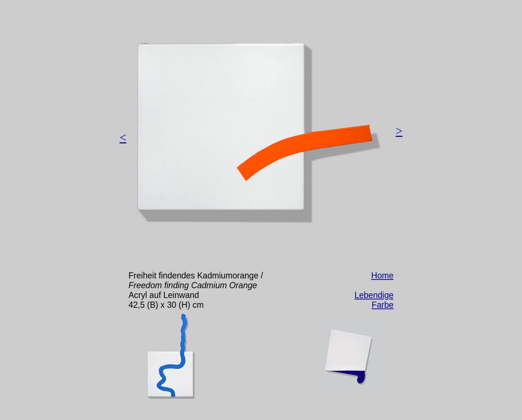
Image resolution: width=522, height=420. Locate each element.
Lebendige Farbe (374, 300)
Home (382, 276)
